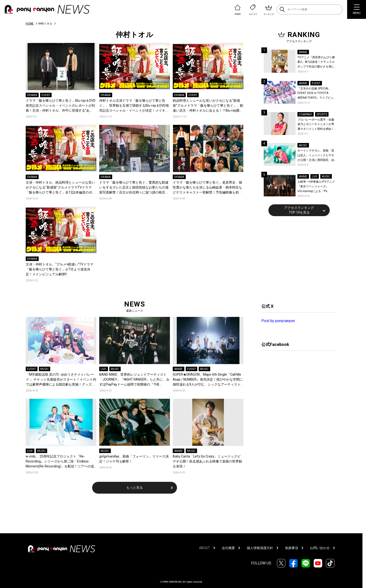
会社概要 (228, 548)
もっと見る (135, 487)
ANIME (178, 369)
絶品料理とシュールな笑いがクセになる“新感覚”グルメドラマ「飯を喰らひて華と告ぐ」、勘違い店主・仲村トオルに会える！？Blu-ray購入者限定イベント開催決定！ (208, 106)
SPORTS (322, 114)
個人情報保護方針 (260, 548)
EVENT (46, 95)
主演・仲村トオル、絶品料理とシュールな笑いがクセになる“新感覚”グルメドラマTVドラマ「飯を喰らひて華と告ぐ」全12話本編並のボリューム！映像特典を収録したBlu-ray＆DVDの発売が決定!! (61, 188)
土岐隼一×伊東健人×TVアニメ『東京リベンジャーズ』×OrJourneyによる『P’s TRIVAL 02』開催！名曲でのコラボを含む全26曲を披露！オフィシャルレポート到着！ (317, 187)
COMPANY (305, 114)
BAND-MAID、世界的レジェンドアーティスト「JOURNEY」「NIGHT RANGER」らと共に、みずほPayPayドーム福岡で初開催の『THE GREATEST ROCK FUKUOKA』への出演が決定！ (134, 380)
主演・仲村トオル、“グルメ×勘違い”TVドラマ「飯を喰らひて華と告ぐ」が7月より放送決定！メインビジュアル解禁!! (60, 269)
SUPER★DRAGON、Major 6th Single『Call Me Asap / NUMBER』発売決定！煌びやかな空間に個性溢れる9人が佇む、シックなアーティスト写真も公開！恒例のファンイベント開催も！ (208, 380)
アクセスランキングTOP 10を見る (299, 210)
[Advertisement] (297, 259)
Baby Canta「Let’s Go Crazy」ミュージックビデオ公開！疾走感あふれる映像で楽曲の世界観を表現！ (207, 461)
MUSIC (45, 369)
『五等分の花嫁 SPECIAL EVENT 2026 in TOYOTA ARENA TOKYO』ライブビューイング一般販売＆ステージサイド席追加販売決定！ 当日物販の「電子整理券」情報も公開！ (317, 94)
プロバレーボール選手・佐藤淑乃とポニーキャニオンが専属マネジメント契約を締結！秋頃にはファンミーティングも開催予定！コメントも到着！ (316, 125)
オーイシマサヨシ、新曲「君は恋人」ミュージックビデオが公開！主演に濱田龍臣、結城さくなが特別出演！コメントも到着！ (316, 156)
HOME (30, 24)
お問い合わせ (320, 548)
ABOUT (205, 548)
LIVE (103, 369)
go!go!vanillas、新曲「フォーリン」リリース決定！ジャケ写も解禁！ (134, 459)
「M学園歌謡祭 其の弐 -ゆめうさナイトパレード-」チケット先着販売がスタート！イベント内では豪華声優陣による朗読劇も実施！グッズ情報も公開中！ (61, 380)
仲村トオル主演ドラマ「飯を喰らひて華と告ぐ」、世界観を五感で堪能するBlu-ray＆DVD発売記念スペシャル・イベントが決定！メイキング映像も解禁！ (134, 106)
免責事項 (292, 548)
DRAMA (32, 95)
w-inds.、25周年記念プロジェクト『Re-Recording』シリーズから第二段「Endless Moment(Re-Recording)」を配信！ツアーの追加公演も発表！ (60, 462)
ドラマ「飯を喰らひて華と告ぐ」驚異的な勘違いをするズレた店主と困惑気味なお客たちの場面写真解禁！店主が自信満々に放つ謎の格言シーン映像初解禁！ (134, 188)
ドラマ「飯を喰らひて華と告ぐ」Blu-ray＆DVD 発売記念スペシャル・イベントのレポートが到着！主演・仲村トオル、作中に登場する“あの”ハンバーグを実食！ (61, 106)
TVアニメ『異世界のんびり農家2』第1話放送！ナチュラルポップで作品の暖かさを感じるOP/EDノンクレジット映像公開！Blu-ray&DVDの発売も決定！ (317, 62)
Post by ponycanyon (278, 321)
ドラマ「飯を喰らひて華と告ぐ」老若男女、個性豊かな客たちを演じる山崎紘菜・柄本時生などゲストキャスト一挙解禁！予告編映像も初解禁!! (207, 188)
